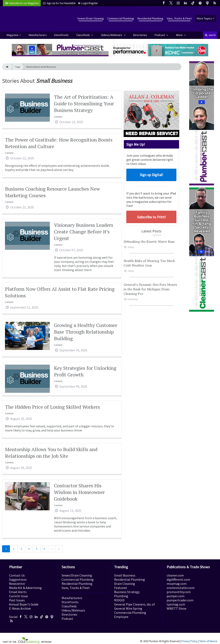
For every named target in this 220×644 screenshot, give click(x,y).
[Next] (52, 549)
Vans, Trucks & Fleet (179, 18)
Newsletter (17, 584)
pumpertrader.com (180, 600)
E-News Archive (20, 608)
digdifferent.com (178, 579)
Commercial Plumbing (121, 18)
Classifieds (83, 35)
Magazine (13, 35)
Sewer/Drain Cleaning (91, 18)
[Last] (59, 549)
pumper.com (176, 596)
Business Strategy (127, 592)
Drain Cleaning (125, 584)
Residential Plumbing (150, 18)
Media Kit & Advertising (25, 588)
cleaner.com (175, 575)
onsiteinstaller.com (181, 588)
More (180, 35)
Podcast (160, 35)
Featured (120, 588)
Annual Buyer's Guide (24, 604)
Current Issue (19, 596)
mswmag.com (177, 584)
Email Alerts (18, 592)
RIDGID (119, 600)
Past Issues (17, 600)
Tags (18, 67)
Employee (121, 617)
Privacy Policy (190, 641)
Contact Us (17, 575)
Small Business (125, 575)
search (210, 35)
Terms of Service (208, 641)
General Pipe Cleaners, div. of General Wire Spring (135, 606)
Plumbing (121, 596)
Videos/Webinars (112, 35)
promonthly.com (179, 592)
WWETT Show (176, 608)
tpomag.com (176, 604)
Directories (140, 35)
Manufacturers (38, 35)
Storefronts (61, 35)
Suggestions (18, 579)
